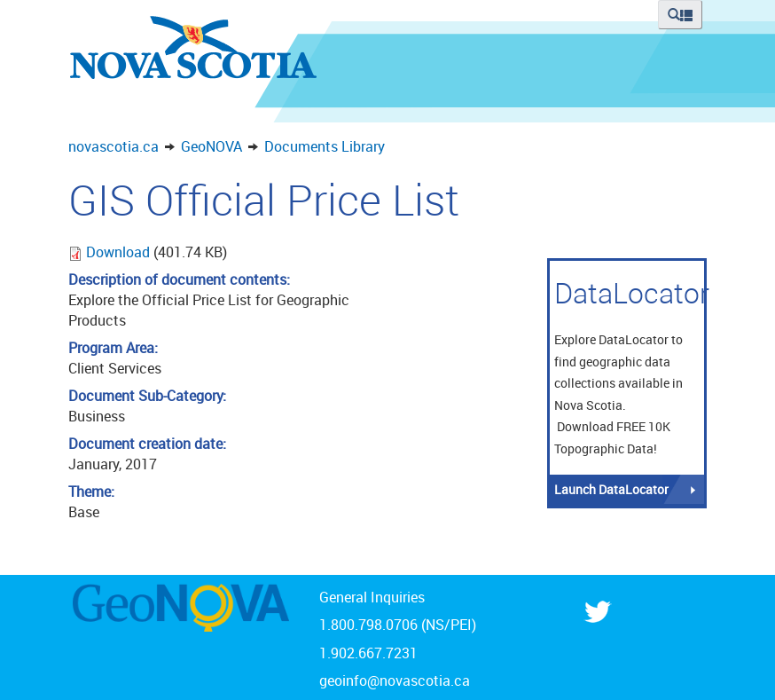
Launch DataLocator (611, 489)
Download (120, 252)
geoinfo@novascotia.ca (395, 680)
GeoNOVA (211, 146)
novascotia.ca (114, 146)
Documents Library (325, 146)
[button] (680, 15)
